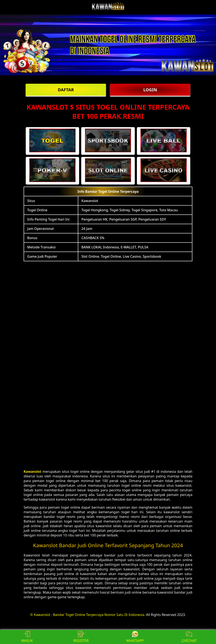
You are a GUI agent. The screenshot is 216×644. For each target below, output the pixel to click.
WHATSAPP (135, 637)
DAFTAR (66, 90)
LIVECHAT (189, 637)
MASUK (27, 637)
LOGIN (150, 90)
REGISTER (81, 637)
